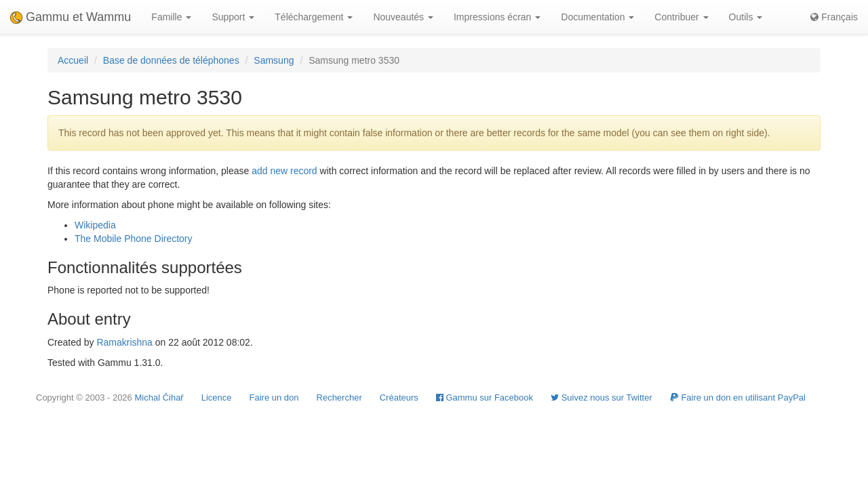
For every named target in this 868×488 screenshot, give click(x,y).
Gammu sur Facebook (485, 398)
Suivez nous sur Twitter (601, 398)
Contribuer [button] (681, 17)
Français (834, 17)
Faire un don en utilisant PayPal (738, 398)
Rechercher (339, 398)
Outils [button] (746, 17)
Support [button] (233, 17)
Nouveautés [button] (403, 17)
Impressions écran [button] (497, 17)
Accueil (73, 60)
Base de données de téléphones (171, 60)
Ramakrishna (124, 342)
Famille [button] (171, 17)
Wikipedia (95, 225)
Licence (217, 398)
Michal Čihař (159, 398)
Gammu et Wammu (71, 17)
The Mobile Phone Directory (134, 239)
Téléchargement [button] (314, 17)
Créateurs (399, 398)
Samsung (274, 60)
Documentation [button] (597, 17)
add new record (284, 171)
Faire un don (274, 398)
